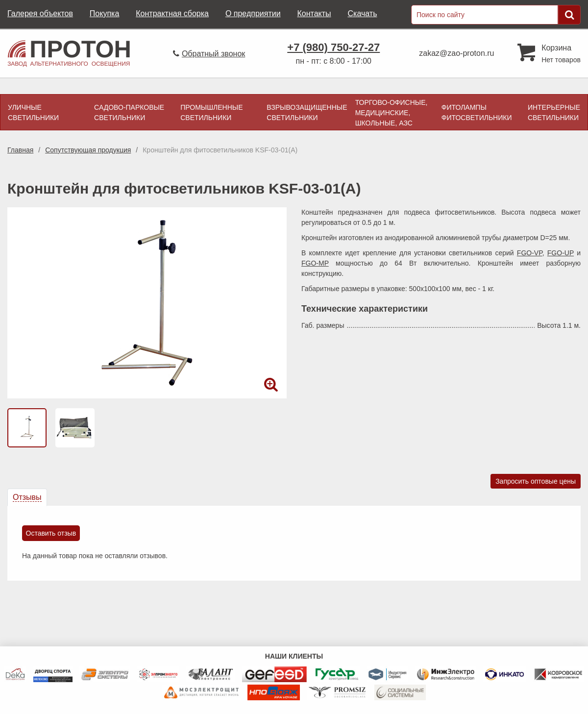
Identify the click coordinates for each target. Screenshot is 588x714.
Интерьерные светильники (554, 112)
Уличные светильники (33, 112)
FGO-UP (561, 253)
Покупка (105, 13)
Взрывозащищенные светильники (307, 112)
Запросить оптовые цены (536, 481)
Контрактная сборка (172, 13)
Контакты (314, 13)
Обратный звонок (213, 54)
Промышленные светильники (211, 112)
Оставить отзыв (51, 533)
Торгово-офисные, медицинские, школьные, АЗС (392, 113)
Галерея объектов (40, 13)
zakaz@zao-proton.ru (456, 53)
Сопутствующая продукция (88, 150)
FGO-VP (530, 253)
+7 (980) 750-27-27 (333, 47)
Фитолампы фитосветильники (477, 112)
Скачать (362, 13)
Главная (20, 150)
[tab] (27, 497)
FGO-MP (315, 263)
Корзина (556, 48)
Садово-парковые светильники (129, 112)
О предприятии (253, 13)
